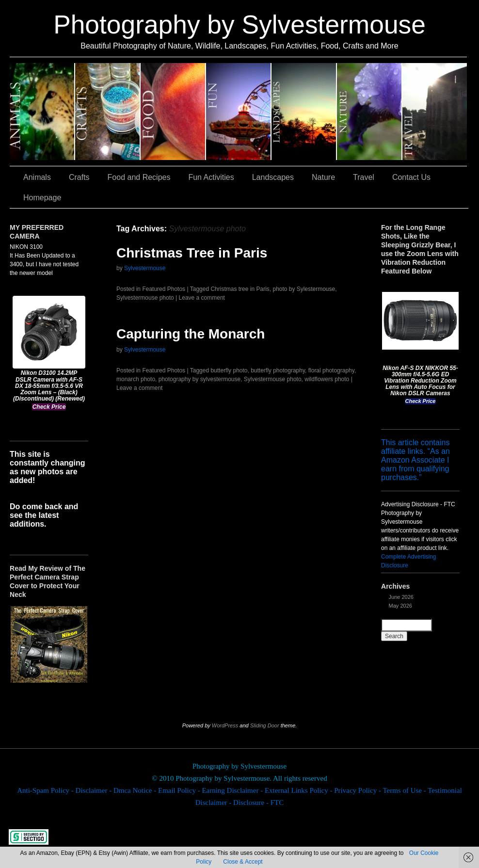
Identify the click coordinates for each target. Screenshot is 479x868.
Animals (42, 112)
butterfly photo (229, 370)
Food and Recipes (173, 112)
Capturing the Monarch (191, 334)
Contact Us (411, 177)
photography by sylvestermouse (200, 379)
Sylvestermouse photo (145, 298)
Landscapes (304, 112)
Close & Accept (243, 862)
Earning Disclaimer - (233, 790)
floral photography (331, 370)
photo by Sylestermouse (304, 289)
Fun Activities (239, 112)
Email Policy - (180, 790)
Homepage (42, 198)
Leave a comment (202, 298)
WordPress (225, 725)
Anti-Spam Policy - (46, 790)
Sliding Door (265, 725)
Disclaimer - (95, 790)
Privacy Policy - (358, 790)
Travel (435, 112)
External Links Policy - (299, 790)
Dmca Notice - (136, 790)
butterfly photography (278, 370)
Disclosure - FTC (258, 803)
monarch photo (136, 379)
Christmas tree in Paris (240, 289)
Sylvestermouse (145, 268)
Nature (370, 112)
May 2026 (400, 606)
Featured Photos (164, 289)
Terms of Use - (405, 790)
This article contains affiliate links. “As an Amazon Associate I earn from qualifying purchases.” (415, 460)
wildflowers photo (327, 379)
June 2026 (401, 597)
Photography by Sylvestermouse (239, 24)
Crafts (108, 112)
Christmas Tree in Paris (192, 253)
